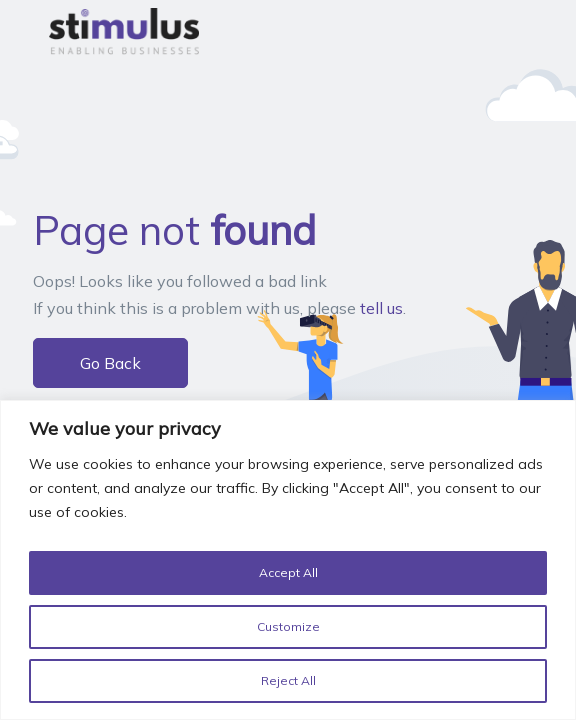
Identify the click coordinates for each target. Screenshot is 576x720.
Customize (288, 627)
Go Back (110, 363)
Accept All (288, 573)
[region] (288, 563)
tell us (381, 308)
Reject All (288, 681)
